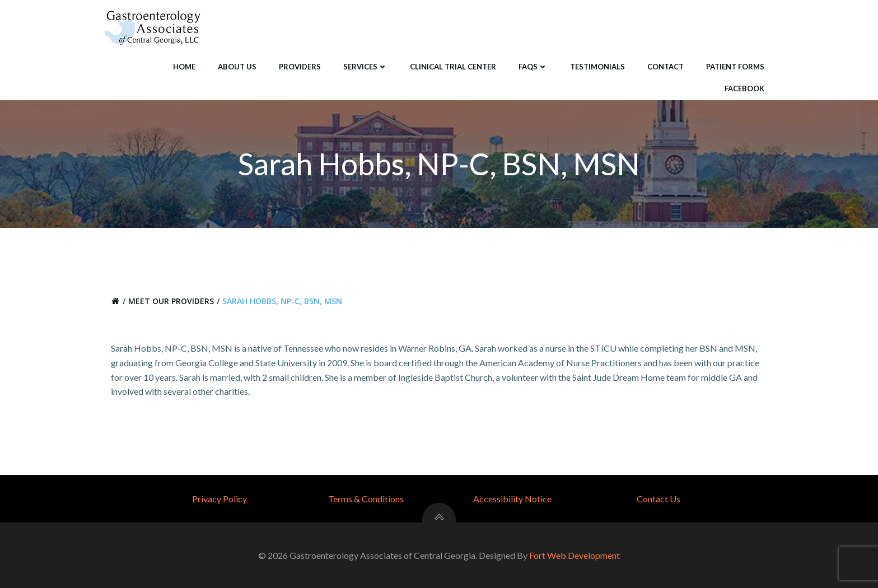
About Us (237, 67)
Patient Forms (735, 67)
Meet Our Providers (171, 301)
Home (184, 67)
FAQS (533, 67)
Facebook (744, 88)
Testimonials (597, 67)
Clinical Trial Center (453, 67)
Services (365, 67)
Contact (665, 67)
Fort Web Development (575, 555)
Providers (300, 67)
